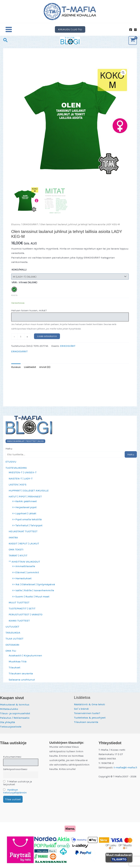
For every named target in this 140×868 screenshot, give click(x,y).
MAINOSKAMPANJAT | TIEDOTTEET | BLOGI (25, 444)
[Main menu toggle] (9, 33)
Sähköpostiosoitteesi (15, 769)
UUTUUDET (12, 630)
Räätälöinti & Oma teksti (90, 704)
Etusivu (16, 228)
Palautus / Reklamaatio (15, 718)
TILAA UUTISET (14, 642)
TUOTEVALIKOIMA (16, 471)
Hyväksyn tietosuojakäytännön (15, 791)
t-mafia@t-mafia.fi (125, 767)
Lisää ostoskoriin (47, 339)
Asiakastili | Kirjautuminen (25, 659)
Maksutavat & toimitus (15, 704)
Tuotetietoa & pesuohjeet (90, 718)
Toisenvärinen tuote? (87, 713)
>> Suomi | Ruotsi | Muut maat (31, 600)
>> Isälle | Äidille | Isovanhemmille (33, 594)
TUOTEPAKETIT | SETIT (22, 612)
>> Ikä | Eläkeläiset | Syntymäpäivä (33, 588)
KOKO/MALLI (19, 273)
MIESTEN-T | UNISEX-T (23, 476)
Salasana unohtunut (22, 683)
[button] (70, 33)
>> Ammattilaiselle (23, 569)
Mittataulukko (9, 709)
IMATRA (13, 541)
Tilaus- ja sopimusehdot (15, 713)
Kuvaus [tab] (16, 370)
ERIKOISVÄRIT (30, 228)
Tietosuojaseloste (11, 727)
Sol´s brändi (81, 709)
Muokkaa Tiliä (18, 665)
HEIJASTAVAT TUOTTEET (23, 535)
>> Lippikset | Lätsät (24, 516)
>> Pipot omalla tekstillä (27, 523)
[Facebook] (131, 33)
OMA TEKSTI (16, 553)
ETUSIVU (11, 465)
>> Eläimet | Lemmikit (25, 575)
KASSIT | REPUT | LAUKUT (24, 547)
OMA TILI (11, 654)
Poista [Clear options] (14, 298)
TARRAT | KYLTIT (18, 559)
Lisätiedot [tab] (30, 370)
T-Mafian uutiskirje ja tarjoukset (17, 783)
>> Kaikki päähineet (24, 504)
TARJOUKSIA (13, 636)
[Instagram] (135, 33)
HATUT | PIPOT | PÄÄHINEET (25, 500)
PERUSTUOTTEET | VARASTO (26, 618)
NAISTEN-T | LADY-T (21, 482)
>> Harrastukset (22, 582)
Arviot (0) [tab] (45, 370)
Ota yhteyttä (8, 722)
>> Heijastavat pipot (24, 510)
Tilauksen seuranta (21, 677)
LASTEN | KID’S (18, 488)
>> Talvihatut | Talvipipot (27, 529)
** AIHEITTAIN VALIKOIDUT (24, 565)
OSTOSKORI (12, 648)
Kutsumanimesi (12, 757)
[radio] (14, 293)
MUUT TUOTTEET (19, 606)
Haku (9, 452)
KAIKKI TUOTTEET (19, 624)
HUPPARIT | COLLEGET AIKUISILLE (29, 494)
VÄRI (14, 286)
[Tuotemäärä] (21, 340)
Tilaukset (14, 671)
